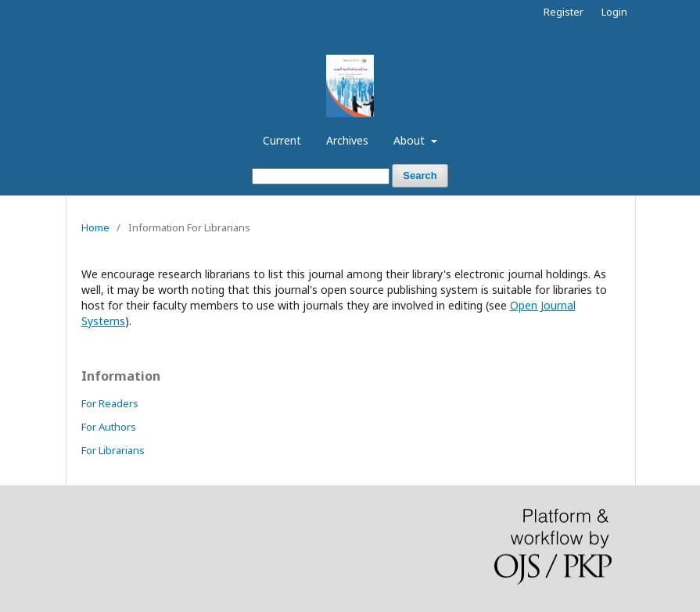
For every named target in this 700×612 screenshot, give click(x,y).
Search (420, 175)
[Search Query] (321, 176)
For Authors (109, 427)
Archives (347, 140)
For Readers (110, 403)
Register (564, 12)
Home (95, 227)
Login (614, 12)
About (411, 140)
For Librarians (113, 450)
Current (282, 140)
